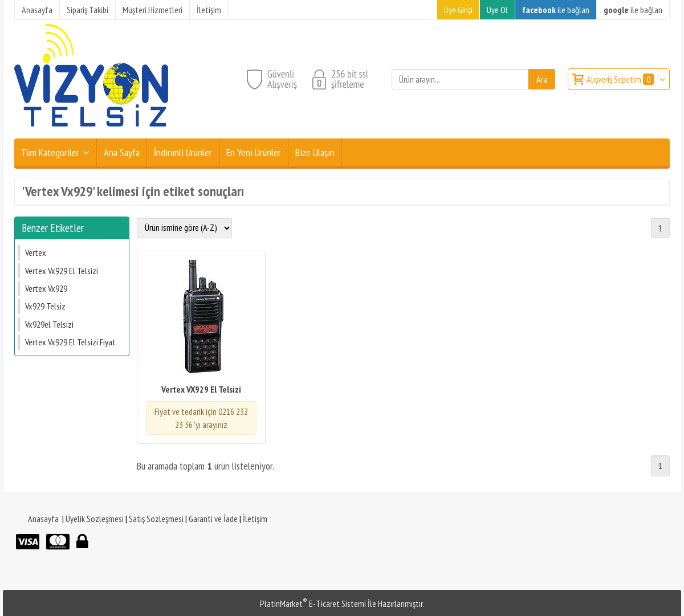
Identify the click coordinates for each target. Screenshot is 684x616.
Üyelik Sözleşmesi (95, 519)
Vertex (36, 252)
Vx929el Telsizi (49, 324)
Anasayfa (43, 519)
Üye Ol (497, 10)
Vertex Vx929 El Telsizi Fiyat (70, 342)
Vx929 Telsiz (45, 306)
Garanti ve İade (213, 519)
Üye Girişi (458, 10)
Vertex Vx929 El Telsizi (62, 271)
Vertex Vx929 (46, 288)
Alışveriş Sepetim (621, 79)
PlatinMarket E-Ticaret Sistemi (313, 603)
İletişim (255, 519)
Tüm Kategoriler (50, 152)
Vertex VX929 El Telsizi (201, 389)
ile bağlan (556, 10)
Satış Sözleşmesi (156, 519)
